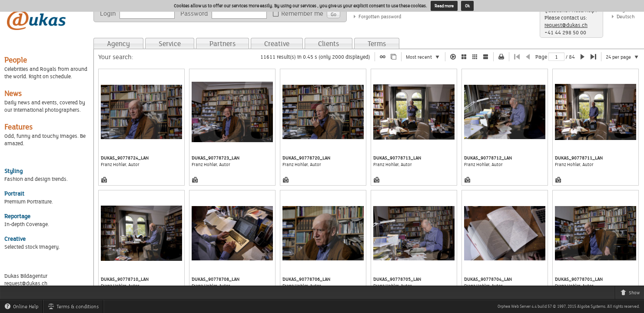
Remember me (300, 13)
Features (18, 127)
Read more (444, 6)
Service (170, 43)
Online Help (23, 308)
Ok (467, 6)
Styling (13, 171)
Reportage (17, 216)
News (13, 93)
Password (194, 13)
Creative (277, 43)
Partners (222, 43)
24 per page (625, 57)
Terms (377, 43)
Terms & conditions (75, 308)
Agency (118, 43)
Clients (329, 43)
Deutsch (626, 16)
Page (541, 57)
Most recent (425, 57)
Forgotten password (380, 16)
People (16, 60)
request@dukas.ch (566, 25)
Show (632, 294)
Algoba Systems (591, 306)
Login (108, 13)
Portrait (14, 193)
